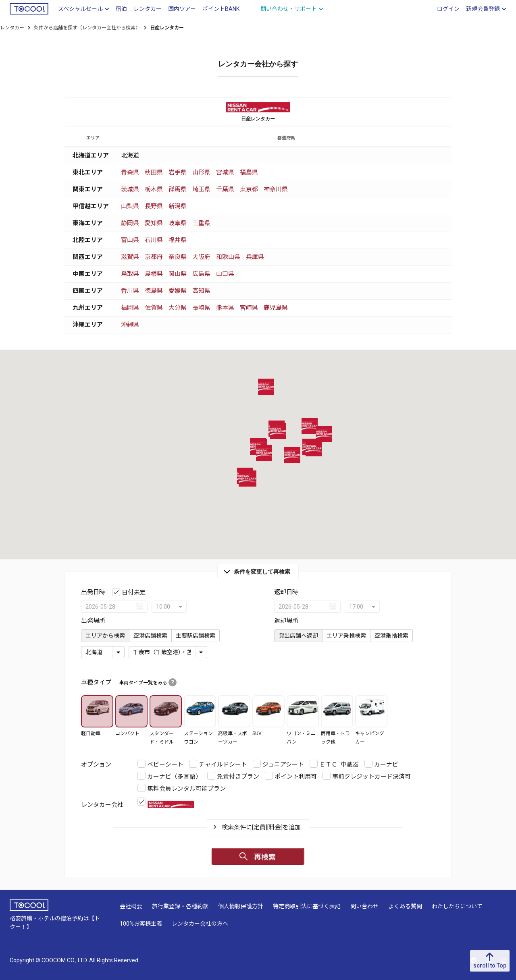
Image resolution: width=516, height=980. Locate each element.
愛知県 (154, 223)
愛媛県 (178, 291)
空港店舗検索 (150, 636)
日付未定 (134, 593)
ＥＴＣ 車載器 (339, 765)
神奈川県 (276, 189)
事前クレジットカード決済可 (371, 777)
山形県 (201, 172)
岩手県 (178, 172)
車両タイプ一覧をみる (148, 683)
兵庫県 (255, 257)
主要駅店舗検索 (196, 636)
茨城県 (130, 189)
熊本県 (225, 308)
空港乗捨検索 (391, 636)
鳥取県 (130, 274)
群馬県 (178, 189)
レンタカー (12, 28)
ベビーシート (165, 765)
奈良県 (178, 257)
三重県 (201, 223)
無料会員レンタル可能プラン (186, 789)
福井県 (178, 240)
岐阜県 (178, 223)
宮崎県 (249, 308)
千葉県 (225, 189)
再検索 (265, 857)
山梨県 (130, 206)
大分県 (178, 308)
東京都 (249, 189)
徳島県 (154, 291)
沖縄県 (130, 325)
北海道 (130, 155)
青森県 (130, 172)
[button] (264, 453)
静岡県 (130, 223)
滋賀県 (130, 257)
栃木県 (154, 189)
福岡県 (130, 308)
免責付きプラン (238, 777)
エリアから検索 (105, 636)
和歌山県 (228, 257)
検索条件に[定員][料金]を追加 (261, 827)
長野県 (154, 206)
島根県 (154, 274)
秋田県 (154, 172)
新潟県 (178, 206)
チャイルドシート (223, 765)
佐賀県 (154, 308)
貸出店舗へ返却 (298, 636)
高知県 (201, 291)
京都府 (154, 257)
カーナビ (386, 765)
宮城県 (225, 172)
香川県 (130, 291)
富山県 (130, 240)
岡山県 (178, 274)
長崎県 (201, 308)
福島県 (249, 172)
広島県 (201, 274)
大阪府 (201, 257)
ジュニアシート (283, 765)
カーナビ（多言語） (174, 777)
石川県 (154, 240)
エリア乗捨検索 (346, 636)
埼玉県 (201, 189)
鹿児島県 (276, 308)
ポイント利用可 (296, 777)
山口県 (225, 274)
